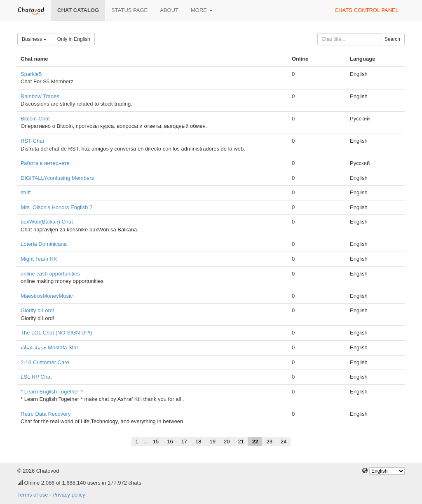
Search (392, 39)
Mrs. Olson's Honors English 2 (56, 207)
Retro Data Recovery (46, 414)
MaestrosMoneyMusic (47, 296)
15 (156, 442)
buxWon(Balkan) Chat (47, 222)
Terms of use (33, 495)
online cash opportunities (50, 274)
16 (170, 442)
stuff (26, 192)
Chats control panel (367, 10)
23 (269, 442)
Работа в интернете (45, 163)
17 (184, 442)
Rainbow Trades (40, 96)
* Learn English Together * (52, 392)
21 (241, 442)
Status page (129, 10)
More (202, 10)
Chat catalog (78, 10)
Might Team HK (39, 259)
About (169, 10)
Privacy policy (69, 495)
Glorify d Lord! (38, 310)
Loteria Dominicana (44, 244)
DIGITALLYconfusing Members (57, 178)
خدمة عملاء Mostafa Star (49, 347)
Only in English (74, 39)
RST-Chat (32, 141)
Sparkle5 (31, 74)
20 (227, 442)
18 (198, 442)
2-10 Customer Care (45, 362)
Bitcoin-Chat (35, 119)
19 (213, 442)
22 (255, 442)
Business (34, 39)
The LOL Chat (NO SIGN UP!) (56, 333)
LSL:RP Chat (36, 377)
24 (284, 442)
